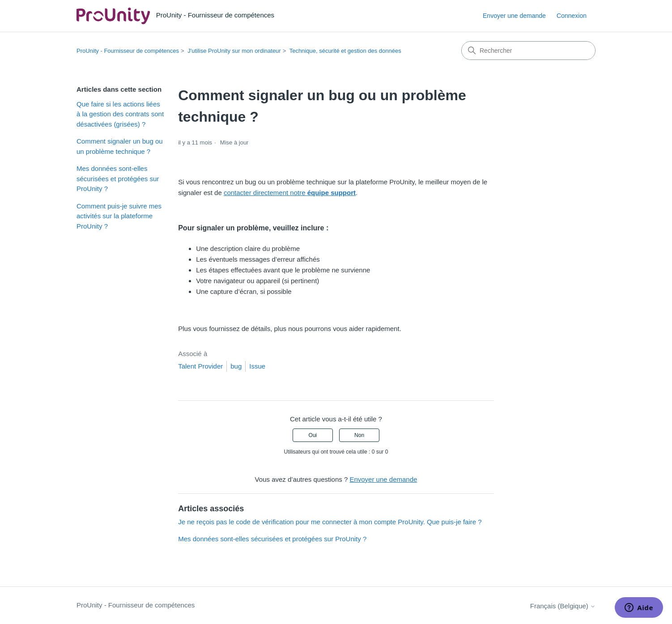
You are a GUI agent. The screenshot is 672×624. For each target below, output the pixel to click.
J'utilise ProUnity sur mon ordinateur (234, 51)
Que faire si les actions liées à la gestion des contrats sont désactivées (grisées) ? (120, 114)
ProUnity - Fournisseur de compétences (128, 51)
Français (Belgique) (563, 606)
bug (236, 366)
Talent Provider (200, 366)
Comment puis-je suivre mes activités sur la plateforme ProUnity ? (119, 216)
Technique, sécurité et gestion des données (345, 51)
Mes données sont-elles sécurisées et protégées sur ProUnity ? (118, 178)
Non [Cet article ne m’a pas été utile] (359, 435)
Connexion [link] (572, 16)
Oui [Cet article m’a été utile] (313, 435)
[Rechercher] (528, 51)
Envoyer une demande (514, 16)
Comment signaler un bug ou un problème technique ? (120, 146)
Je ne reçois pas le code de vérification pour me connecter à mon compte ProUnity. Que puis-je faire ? (330, 522)
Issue (257, 366)
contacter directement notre (290, 193)
